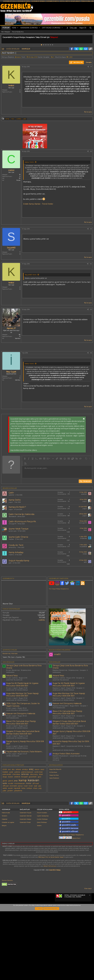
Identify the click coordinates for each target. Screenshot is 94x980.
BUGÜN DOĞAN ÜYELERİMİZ (60, 684)
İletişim (4, 894)
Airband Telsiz (12, 710)
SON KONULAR (55, 696)
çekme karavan (27, 806)
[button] (18, 28)
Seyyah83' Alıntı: (31, 275)
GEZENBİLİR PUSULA (10, 1)
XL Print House (53, 807)
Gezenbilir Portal (25, 891)
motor (29, 818)
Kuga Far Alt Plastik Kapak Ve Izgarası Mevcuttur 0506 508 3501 (22, 719)
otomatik (13, 820)
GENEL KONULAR (13, 790)
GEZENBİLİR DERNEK (38, 1)
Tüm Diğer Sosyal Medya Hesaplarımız (71, 903)
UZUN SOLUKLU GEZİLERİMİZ (17, 745)
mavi (13, 119)
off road (36, 818)
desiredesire (12, 516)
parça (20, 820)
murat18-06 (83, 547)
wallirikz (42, 654)
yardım (10, 825)
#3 (91, 229)
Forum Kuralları (42, 881)
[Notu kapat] (89, 964)
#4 (91, 264)
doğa (5, 811)
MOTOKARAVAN (12, 752)
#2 (91, 151)
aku (13, 804)
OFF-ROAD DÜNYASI (51, 28)
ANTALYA (56, 794)
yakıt (4, 825)
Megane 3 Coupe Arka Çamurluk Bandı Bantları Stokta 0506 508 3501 (23, 767)
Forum (6, 28)
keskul (19, 57)
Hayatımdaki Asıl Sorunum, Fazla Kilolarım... (25, 786)
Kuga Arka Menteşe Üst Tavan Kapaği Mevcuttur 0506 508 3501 (22, 729)
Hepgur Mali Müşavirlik (55, 804)
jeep (16, 815)
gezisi (5, 815)
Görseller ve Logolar (8, 891)
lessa (85, 530)
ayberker (12, 495)
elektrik (17, 811)
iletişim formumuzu (50, 935)
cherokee (16, 809)
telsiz (23, 823)
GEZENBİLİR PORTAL (24, 1)
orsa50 (57, 689)
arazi (42, 804)
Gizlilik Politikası (42, 888)
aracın (37, 804)
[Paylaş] (88, 67)
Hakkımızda (6, 881)
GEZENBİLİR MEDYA (52, 1)
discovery (34, 809)
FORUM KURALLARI (87, 1)
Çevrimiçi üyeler (10, 684)
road (26, 820)
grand (11, 815)
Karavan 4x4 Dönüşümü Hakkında (21, 748)
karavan (33, 814)
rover (31, 820)
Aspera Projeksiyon (54, 812)
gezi (39, 811)
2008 (5, 804)
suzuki (10, 823)
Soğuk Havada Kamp (19, 561)
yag (40, 823)
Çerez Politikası (42, 891)
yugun (11, 502)
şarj (40, 820)
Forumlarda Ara (18, 32)
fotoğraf (24, 811)
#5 (91, 309)
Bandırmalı (7, 688)
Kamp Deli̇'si (15, 500)
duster (11, 811)
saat (36, 820)
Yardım (39, 894)
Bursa (18, 180)
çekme (17, 806)
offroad (6, 820)
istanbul (18, 380)
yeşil (25, 119)
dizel (41, 809)
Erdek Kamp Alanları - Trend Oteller (38, 204)
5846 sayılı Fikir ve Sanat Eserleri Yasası (51, 926)
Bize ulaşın (88, 957)
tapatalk (17, 823)
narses (85, 554)
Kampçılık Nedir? (17, 507)
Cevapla (89, 112)
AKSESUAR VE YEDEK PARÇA (17, 724)
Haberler (5, 888)
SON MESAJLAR (8, 696)
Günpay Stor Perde (54, 810)
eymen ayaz (13, 531)
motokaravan (20, 818)
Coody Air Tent (16, 545)
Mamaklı (14, 688)
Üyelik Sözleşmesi (43, 885)
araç (31, 804)
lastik (5, 818)
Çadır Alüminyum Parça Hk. (22, 521)
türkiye (29, 823)
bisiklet (5, 806)
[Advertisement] (47, 589)
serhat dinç (12, 547)
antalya (25, 804)
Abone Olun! (70, 907)
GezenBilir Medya (55, 939)
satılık (5, 823)
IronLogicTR (13, 524)
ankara (18, 804)
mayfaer (11, 539)
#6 (91, 353)
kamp (7, 119)
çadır (11, 806)
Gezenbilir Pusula (26, 881)
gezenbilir (33, 811)
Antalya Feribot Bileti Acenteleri (66, 788)
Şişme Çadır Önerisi (18, 537)
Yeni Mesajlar (6, 32)
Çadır (11, 493)
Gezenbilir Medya (25, 888)
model (11, 818)
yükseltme (18, 825)
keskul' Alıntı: (29, 162)
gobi (10, 563)
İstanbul (18, 338)
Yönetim (5, 885)
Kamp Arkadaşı (16, 552)
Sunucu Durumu (7, 949)
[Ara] (90, 28)
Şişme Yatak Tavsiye (19, 529)
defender (25, 809)
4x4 (9, 804)
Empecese (83, 538)
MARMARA (10, 707)
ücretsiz (19, 119)
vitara (35, 823)
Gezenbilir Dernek (26, 885)
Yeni (14, 28)
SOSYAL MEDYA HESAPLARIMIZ (70, 1)
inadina (11, 555)
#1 (91, 67)
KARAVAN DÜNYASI (29, 28)
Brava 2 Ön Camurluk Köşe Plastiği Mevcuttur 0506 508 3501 (21, 757)
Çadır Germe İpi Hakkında (21, 514)
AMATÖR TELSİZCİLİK (14, 714)
